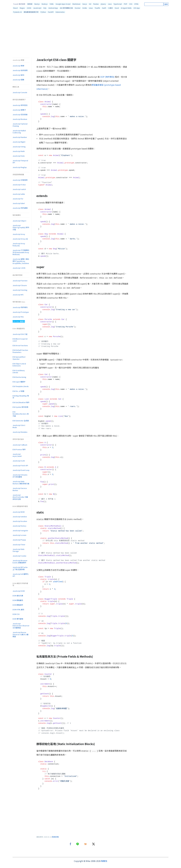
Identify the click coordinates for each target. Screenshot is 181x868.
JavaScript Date (19, 156)
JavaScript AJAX (19, 461)
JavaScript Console (20, 92)
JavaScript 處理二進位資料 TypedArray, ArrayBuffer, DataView (21, 261)
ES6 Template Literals (21, 386)
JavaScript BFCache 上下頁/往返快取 (20, 568)
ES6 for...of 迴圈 (18, 391)
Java (110, 4)
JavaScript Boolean (20, 119)
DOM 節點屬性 (18, 600)
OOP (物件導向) (107, 77)
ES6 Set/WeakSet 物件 (21, 402)
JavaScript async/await (17, 455)
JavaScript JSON (19, 268)
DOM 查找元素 (18, 596)
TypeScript (118, 4)
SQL (45, 8)
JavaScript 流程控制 (20, 180)
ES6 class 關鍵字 (19, 321)
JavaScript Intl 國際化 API (21, 575)
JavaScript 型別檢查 (20, 114)
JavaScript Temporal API (20, 162)
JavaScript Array (19, 234)
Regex (22, 8)
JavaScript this (18, 317)
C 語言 (110, 8)
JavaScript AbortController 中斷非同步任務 (20, 497)
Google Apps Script (63, 4)
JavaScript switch (19, 189)
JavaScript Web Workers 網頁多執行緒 (21, 482)
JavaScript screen (19, 535)
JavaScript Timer (19, 545)
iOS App (137, 8)
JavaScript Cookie (19, 556)
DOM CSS (16, 614)
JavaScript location (20, 521)
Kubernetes (60, 12)
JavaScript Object (19, 221)
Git (90, 4)
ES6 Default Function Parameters (20, 351)
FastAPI (51, 12)
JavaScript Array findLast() (19, 245)
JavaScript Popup (19, 540)
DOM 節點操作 (18, 605)
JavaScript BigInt (19, 142)
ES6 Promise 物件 (19, 449)
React (16, 8)
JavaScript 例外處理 (20, 208)
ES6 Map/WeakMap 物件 (21, 397)
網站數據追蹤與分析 (31, 12)
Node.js (45, 4)
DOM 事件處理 (18, 619)
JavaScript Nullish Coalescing (19, 132)
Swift (104, 8)
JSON (29, 8)
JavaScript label (19, 203)
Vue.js (85, 4)
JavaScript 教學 (18, 66)
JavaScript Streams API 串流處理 (20, 476)
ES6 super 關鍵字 (19, 382)
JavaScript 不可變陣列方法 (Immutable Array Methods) (21, 252)
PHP (126, 4)
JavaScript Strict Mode (19, 426)
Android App (53, 8)
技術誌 (30, 4)
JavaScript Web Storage (18, 550)
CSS (131, 4)
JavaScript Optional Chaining (20, 125)
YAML (52, 4)
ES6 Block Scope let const (20, 340)
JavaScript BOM (19, 512)
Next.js (37, 4)
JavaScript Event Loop (21, 470)
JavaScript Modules (20, 432)
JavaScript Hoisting (20, 290)
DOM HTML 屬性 (18, 610)
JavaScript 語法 (18, 75)
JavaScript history (19, 526)
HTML (136, 4)
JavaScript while (19, 194)
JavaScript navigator (20, 530)
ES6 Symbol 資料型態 (20, 407)
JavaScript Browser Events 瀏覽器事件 (20, 562)
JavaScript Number (20, 137)
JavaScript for (18, 199)
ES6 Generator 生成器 (21, 421)
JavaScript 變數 (18, 80)
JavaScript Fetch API (20, 465)
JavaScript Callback (20, 445)
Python (43, 12)
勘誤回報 (55, 837)
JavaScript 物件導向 (20, 307)
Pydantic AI (17, 12)
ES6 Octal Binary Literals (19, 371)
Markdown (76, 4)
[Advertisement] (90, 36)
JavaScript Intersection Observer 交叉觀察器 (21, 626)
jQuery (103, 4)
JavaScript (37, 8)
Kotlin (85, 8)
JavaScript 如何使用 (20, 70)
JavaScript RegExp (20, 167)
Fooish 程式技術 (19, 4)
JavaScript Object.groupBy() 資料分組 (21, 227)
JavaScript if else (19, 185)
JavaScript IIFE (18, 295)
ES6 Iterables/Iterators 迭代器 (21, 414)
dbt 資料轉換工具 (66, 8)
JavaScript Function (20, 281)
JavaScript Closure (20, 285)
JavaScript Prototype (21, 312)
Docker (78, 8)
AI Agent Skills (126, 8)
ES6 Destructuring (19, 377)
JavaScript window (20, 517)
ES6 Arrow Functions (20, 345)
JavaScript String (19, 147)
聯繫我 (104, 861)
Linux (91, 8)
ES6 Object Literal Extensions (19, 365)
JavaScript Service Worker (20, 489)
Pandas (96, 4)
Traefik (97, 8)
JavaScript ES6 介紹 (20, 334)
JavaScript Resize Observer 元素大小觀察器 (20, 634)
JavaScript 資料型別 (20, 105)
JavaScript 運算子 (19, 110)
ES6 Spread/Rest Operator (19, 358)
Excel (117, 8)
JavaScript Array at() (20, 239)
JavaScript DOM (19, 591)
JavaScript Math (19, 151)
